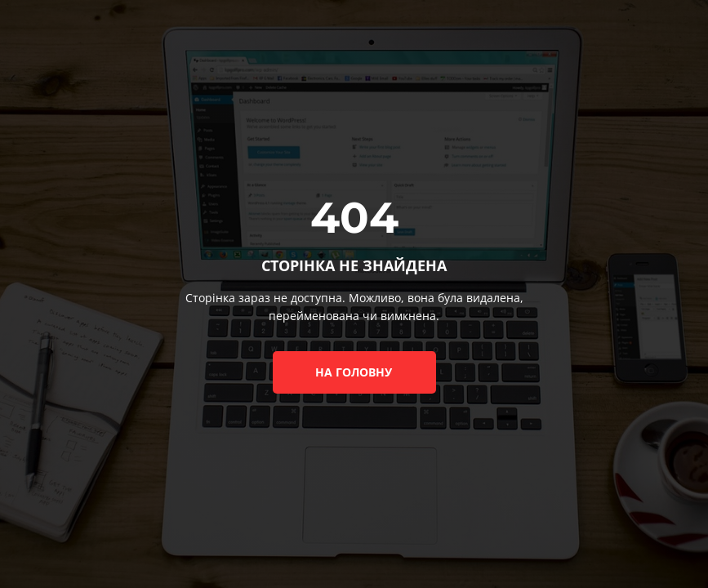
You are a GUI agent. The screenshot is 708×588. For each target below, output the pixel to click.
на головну (354, 372)
